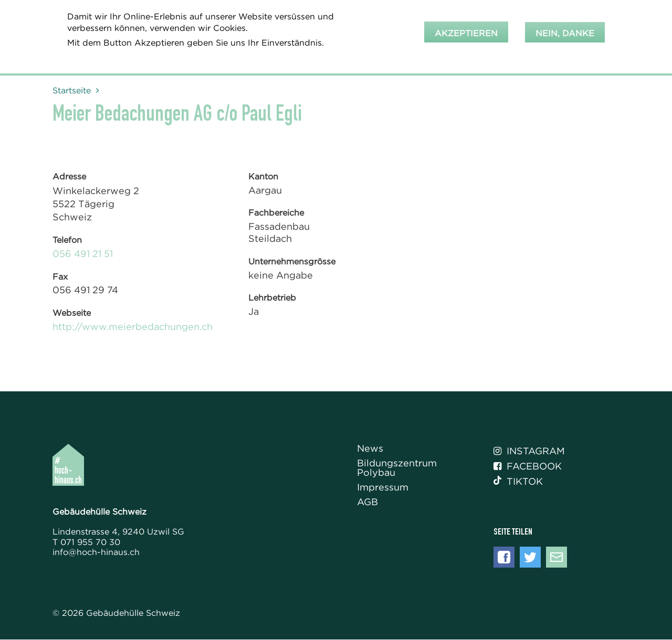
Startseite (72, 90)
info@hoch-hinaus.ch (96, 552)
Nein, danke (565, 30)
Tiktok (518, 482)
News (370, 449)
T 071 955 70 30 (86, 542)
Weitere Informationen (120, 54)
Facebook (528, 466)
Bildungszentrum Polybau (397, 468)
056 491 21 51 (83, 254)
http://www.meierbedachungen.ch (133, 327)
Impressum (383, 488)
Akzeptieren (466, 30)
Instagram (529, 451)
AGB (367, 502)
